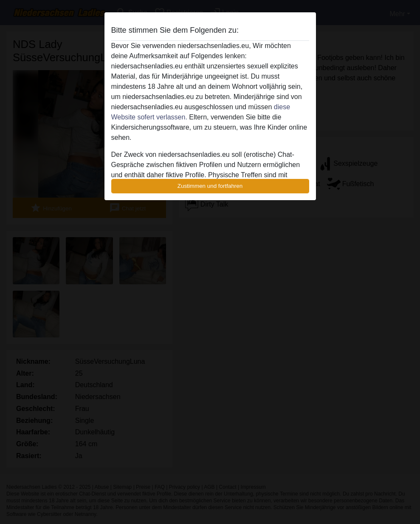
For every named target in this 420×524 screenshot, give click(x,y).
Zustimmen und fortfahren (210, 186)
